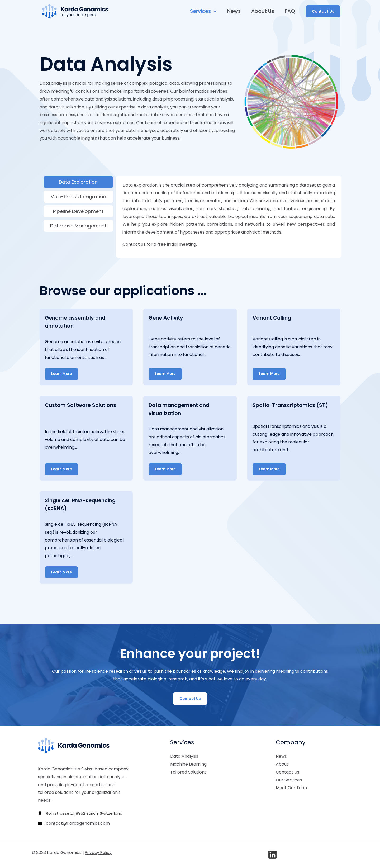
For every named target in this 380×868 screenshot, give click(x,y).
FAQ (290, 11)
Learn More (62, 374)
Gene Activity (167, 318)
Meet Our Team (292, 787)
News (235, 11)
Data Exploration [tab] (78, 182)
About (282, 764)
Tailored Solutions (188, 771)
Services (205, 11)
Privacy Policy (99, 852)
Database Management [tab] (78, 226)
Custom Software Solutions (82, 405)
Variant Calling (273, 318)
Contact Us (288, 771)
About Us (263, 11)
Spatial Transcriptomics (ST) (291, 405)
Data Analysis (184, 756)
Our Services (289, 779)
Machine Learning (188, 764)
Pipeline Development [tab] (78, 211)
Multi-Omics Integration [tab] (78, 196)
